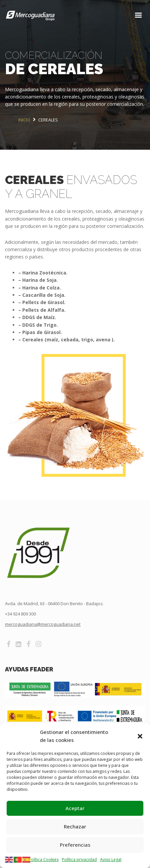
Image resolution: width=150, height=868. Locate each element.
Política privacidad (79, 860)
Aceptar (75, 808)
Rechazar (75, 826)
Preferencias (75, 845)
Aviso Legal (111, 860)
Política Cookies (44, 860)
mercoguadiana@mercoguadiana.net (43, 624)
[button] (140, 736)
